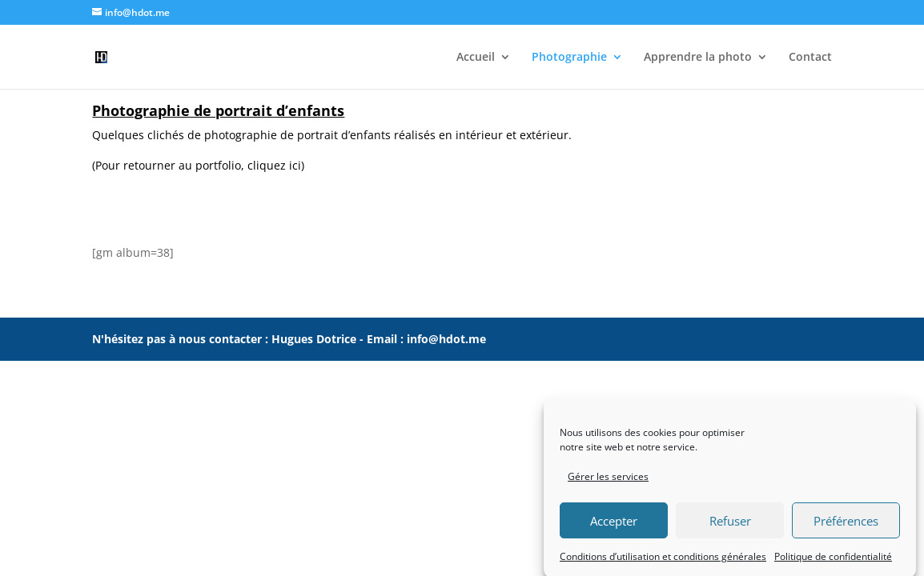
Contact (810, 58)
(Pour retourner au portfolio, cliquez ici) (198, 165)
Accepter (614, 526)
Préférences (846, 526)
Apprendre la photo (698, 58)
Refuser (730, 526)
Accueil (476, 58)
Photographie (569, 58)
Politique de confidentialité (833, 563)
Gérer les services (608, 483)
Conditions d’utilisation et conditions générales (663, 563)
